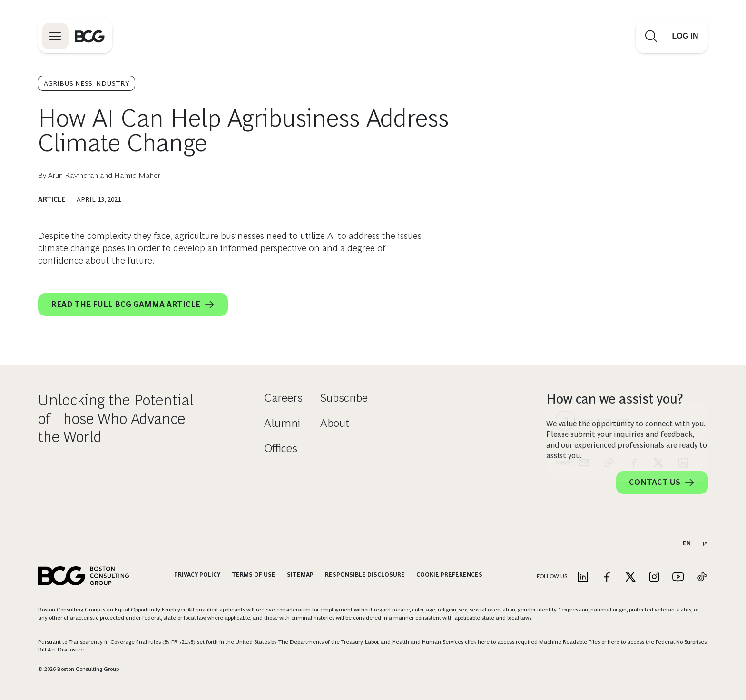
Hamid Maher (137, 175)
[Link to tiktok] (702, 577)
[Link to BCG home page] (90, 36)
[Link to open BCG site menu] (55, 36)
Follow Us (552, 576)
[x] (658, 290)
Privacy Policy (197, 575)
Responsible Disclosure (365, 575)
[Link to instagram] (654, 577)
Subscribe (344, 398)
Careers (283, 398)
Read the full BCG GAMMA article (133, 305)
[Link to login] (685, 36)
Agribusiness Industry (86, 83)
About (335, 423)
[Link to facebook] (607, 577)
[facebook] (634, 290)
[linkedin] (683, 290)
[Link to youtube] (678, 577)
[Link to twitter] (630, 577)
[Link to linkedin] (583, 577)
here (484, 642)
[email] (584, 290)
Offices (281, 448)
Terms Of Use (254, 575)
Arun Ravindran (73, 175)
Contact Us (662, 483)
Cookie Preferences (449, 575)
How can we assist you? (615, 399)
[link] (609, 290)
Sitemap (300, 575)
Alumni (282, 423)
